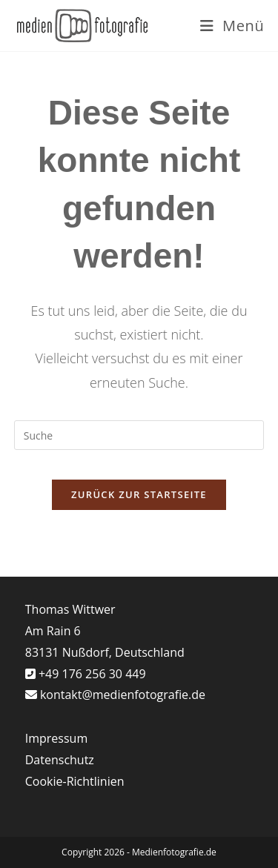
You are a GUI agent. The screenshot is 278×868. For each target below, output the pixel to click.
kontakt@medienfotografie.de (123, 695)
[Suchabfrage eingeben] (139, 435)
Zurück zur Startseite (139, 494)
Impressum (56, 738)
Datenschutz (60, 760)
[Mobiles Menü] (232, 26)
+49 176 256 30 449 (91, 674)
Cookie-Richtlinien (75, 781)
